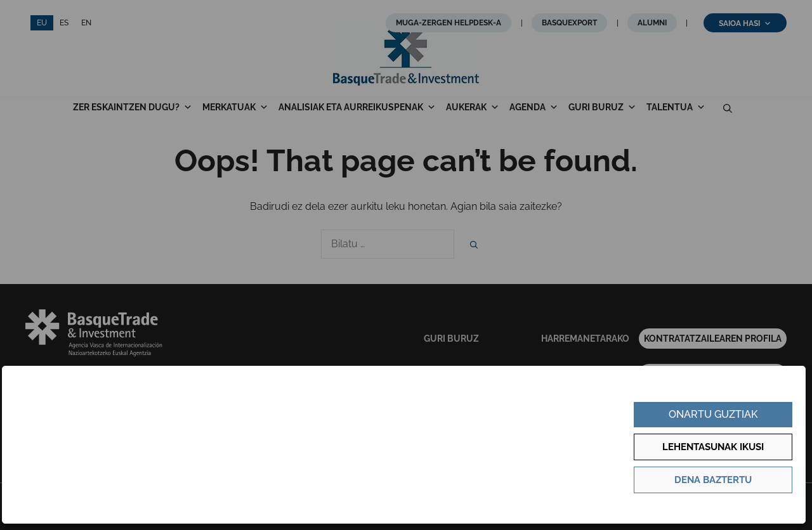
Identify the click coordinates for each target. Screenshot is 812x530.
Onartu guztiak (713, 414)
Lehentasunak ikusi (713, 447)
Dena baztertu (713, 480)
